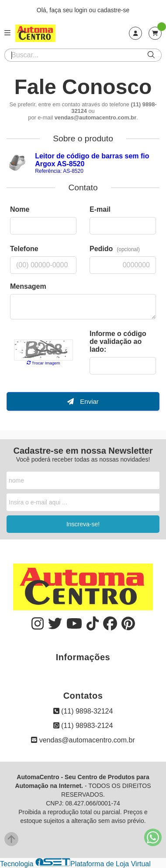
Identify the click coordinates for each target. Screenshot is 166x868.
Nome (20, 209)
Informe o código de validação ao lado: (118, 341)
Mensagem (28, 286)
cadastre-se (113, 10)
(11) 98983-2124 (83, 726)
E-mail (100, 209)
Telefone (24, 249)
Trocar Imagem (43, 363)
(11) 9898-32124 (83, 711)
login (81, 10)
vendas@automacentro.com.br (83, 740)
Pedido (115, 249)
